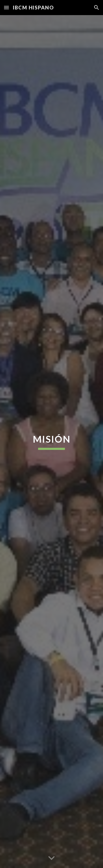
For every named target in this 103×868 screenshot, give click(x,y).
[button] (6, 7)
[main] (51, 442)
